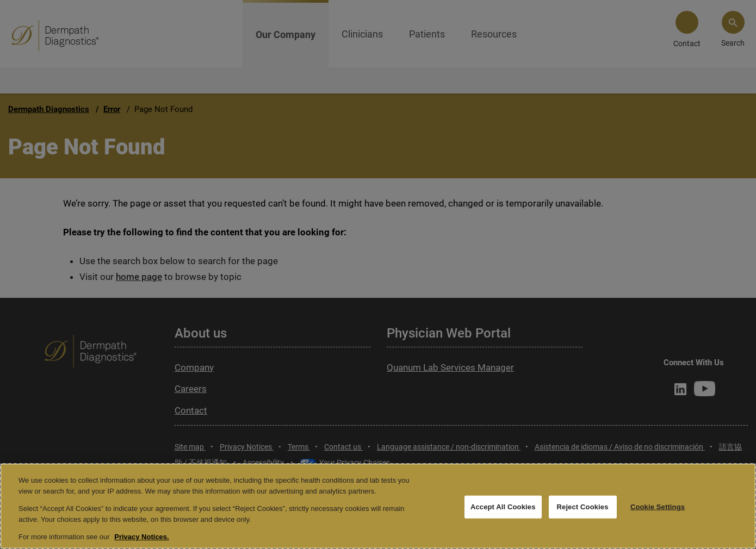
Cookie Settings (658, 507)
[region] (378, 506)
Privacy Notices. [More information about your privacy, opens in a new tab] (141, 537)
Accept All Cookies (503, 507)
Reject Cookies (583, 507)
